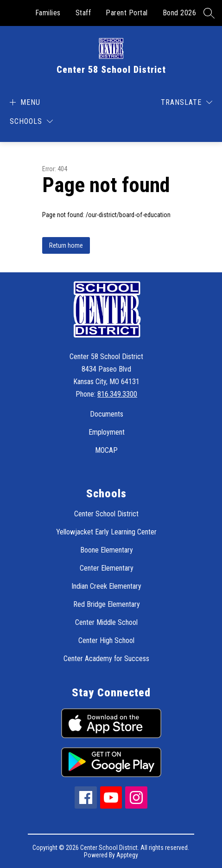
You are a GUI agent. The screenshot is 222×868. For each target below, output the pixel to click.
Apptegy (127, 855)
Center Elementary (107, 568)
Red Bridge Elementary (107, 604)
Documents (107, 414)
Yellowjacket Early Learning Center (106, 532)
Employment (107, 432)
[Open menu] (24, 102)
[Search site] (209, 13)
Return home (66, 245)
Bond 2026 (180, 13)
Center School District (106, 514)
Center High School (106, 640)
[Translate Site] (187, 102)
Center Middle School (106, 622)
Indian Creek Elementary (106, 586)
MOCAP (106, 450)
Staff (83, 13)
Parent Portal (127, 13)
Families (48, 13)
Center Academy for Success (106, 659)
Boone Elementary (107, 550)
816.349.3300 (117, 394)
